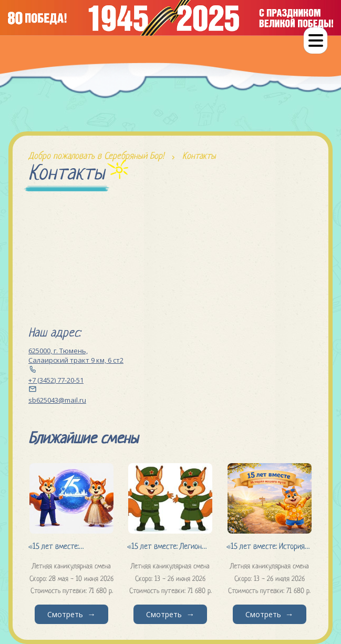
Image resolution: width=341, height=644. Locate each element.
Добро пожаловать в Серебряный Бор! (96, 156)
